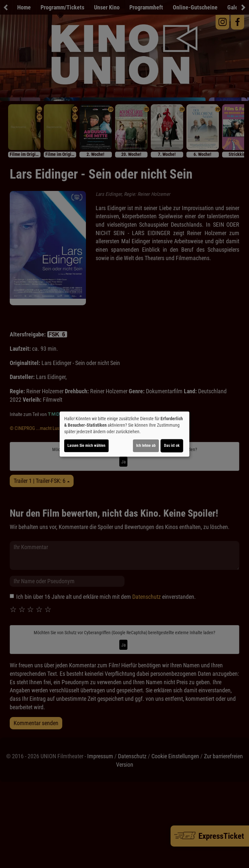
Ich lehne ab (146, 446)
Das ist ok (172, 446)
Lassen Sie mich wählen (86, 446)
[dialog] (124, 434)
